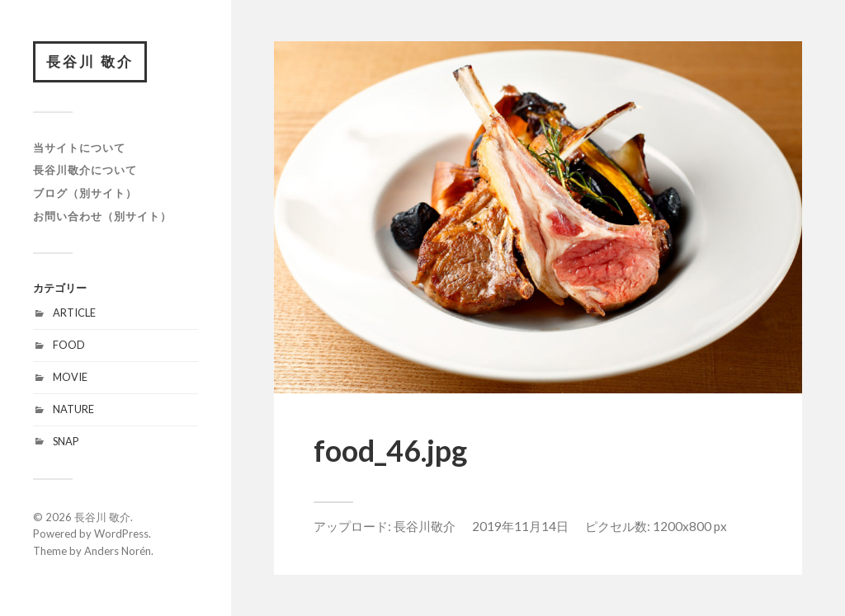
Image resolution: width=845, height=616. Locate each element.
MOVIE (70, 377)
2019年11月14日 (520, 526)
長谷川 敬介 (90, 61)
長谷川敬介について (85, 170)
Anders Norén (118, 551)
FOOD (69, 345)
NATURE (73, 409)
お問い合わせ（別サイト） (102, 216)
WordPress (121, 534)
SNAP (66, 441)
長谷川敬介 (425, 526)
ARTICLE (74, 313)
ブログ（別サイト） (85, 193)
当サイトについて (79, 148)
